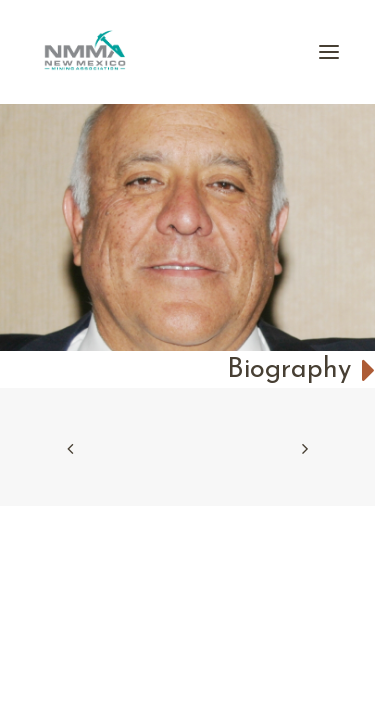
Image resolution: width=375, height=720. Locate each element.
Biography (301, 370)
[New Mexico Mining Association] (85, 52)
